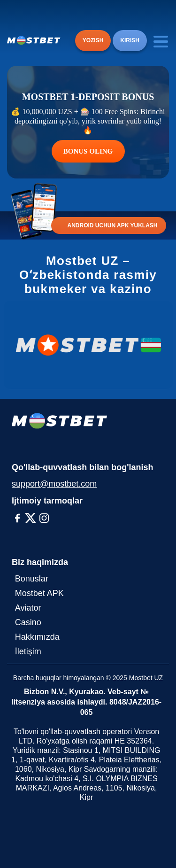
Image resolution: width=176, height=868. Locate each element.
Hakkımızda (37, 637)
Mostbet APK (39, 593)
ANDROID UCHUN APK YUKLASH (112, 225)
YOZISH (93, 40)
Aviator (28, 608)
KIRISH (130, 40)
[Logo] (34, 40)
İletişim (28, 651)
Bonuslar (32, 579)
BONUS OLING (88, 151)
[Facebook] (17, 518)
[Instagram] (44, 518)
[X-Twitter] (31, 518)
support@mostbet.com (54, 484)
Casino (28, 622)
